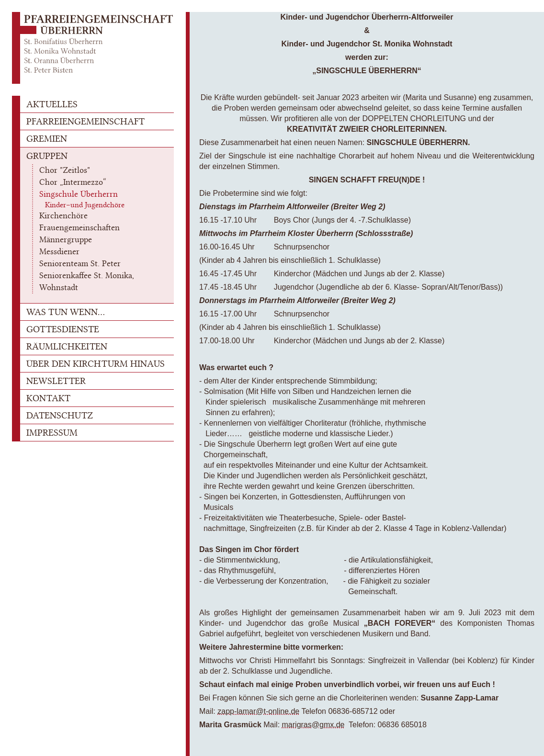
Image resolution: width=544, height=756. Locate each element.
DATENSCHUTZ (60, 415)
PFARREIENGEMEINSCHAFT (85, 121)
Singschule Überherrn (79, 194)
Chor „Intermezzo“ (73, 182)
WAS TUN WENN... (66, 312)
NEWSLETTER (56, 381)
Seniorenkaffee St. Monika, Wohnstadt (87, 281)
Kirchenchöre (63, 215)
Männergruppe (66, 239)
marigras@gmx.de (313, 725)
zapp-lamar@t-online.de (258, 711)
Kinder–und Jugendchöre (85, 205)
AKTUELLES (52, 104)
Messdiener (59, 251)
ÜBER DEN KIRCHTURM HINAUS (96, 364)
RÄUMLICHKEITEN (67, 346)
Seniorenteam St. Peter (80, 263)
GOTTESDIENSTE (63, 329)
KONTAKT (48, 398)
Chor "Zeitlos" (65, 170)
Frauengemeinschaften (79, 227)
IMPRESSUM (52, 433)
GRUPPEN (47, 156)
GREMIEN (47, 139)
